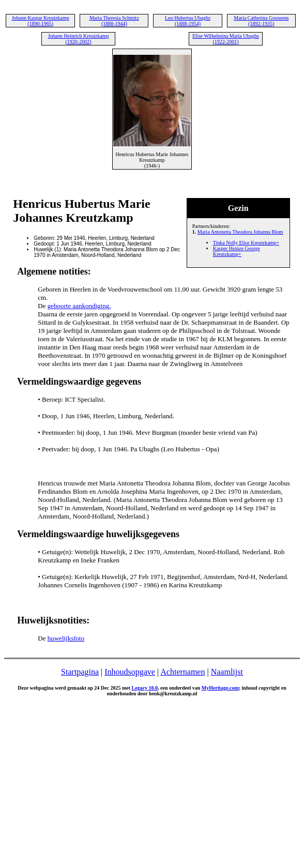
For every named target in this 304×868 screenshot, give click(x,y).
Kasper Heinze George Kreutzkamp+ (237, 251)
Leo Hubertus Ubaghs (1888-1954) (188, 21)
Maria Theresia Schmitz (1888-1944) (114, 21)
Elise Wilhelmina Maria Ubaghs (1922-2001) (226, 39)
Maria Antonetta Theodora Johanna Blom (240, 232)
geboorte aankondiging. (79, 306)
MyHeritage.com (220, 688)
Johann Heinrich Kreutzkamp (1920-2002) (79, 39)
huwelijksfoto (66, 638)
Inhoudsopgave (130, 672)
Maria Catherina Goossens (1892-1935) (261, 21)
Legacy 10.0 (145, 688)
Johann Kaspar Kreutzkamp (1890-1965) (41, 21)
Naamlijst (227, 672)
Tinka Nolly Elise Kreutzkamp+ (246, 243)
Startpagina (80, 672)
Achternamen (183, 672)
